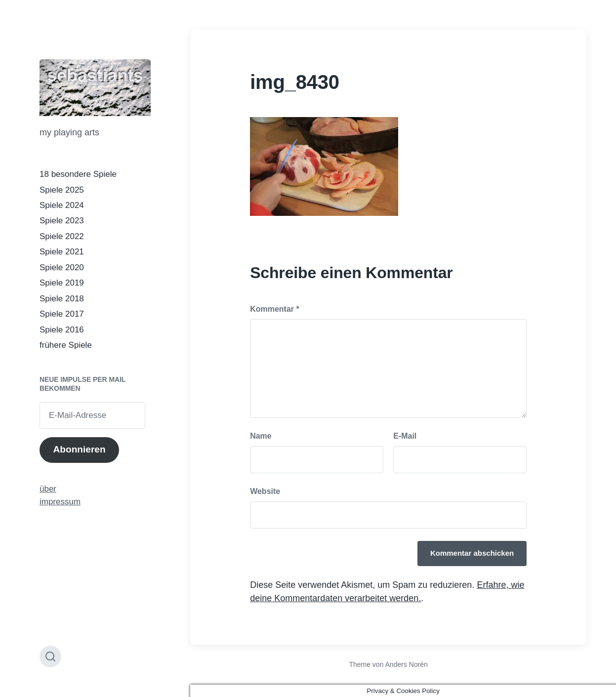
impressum (60, 502)
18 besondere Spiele (78, 174)
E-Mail (405, 436)
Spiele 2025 (62, 190)
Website (265, 491)
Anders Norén (407, 664)
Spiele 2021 (62, 252)
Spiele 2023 (62, 221)
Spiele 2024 (62, 205)
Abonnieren (79, 449)
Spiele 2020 (62, 267)
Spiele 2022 (62, 236)
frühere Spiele (66, 345)
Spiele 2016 (62, 330)
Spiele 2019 (62, 283)
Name (261, 436)
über (48, 489)
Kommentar (275, 309)
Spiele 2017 (62, 314)
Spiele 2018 (62, 299)
